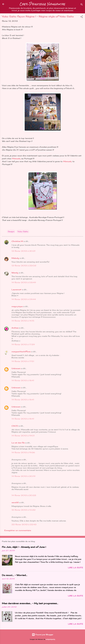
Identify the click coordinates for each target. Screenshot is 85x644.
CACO (15, 426)
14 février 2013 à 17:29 (23, 344)
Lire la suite (76, 568)
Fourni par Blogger (43, 635)
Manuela (16, 159)
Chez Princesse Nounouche (42, 4)
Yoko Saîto (23, 232)
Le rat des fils (18, 443)
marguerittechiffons (21, 352)
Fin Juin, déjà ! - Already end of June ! (24, 547)
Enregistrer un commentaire (18, 530)
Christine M (17, 241)
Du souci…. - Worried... (15, 575)
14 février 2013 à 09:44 (24, 299)
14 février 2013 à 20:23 (24, 495)
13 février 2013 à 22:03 (24, 266)
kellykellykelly (50, 639)
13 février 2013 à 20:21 (23, 251)
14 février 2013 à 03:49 (24, 282)
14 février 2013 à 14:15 (23, 321)
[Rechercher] (82, 5)
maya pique (17, 306)
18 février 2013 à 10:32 (23, 510)
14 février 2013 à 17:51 (23, 361)
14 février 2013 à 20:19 (23, 476)
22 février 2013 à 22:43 (24, 524)
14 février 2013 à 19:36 (23, 452)
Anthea (15, 328)
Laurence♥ (16, 290)
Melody (15, 258)
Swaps (11, 232)
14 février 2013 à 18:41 (23, 380)
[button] (82, 17)
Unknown (16, 368)
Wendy (15, 273)
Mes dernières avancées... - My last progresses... (30, 603)
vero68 (15, 502)
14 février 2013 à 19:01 (23, 436)
